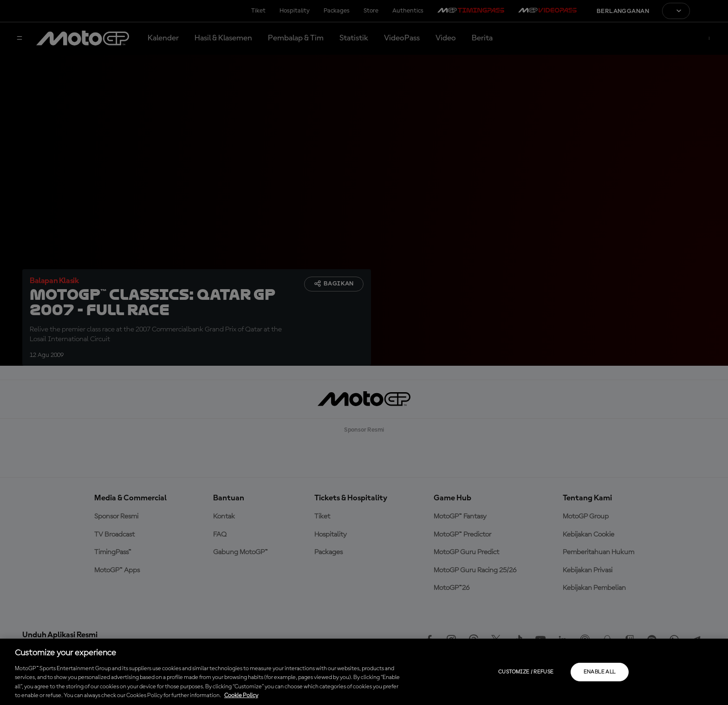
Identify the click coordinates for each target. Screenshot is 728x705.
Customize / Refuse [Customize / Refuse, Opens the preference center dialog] (526, 672)
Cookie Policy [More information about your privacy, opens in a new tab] (241, 695)
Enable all (600, 672)
